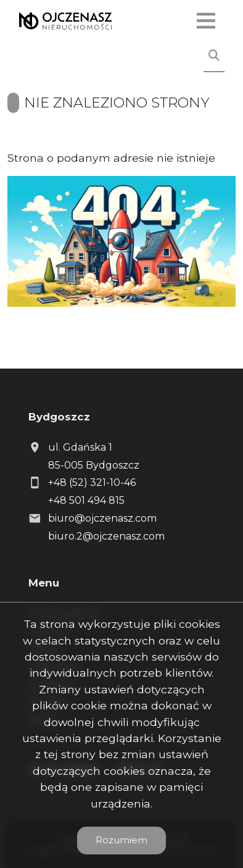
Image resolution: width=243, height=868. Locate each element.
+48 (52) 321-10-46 (92, 482)
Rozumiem (121, 840)
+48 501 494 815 (86, 500)
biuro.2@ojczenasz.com (106, 536)
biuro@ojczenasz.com (102, 518)
